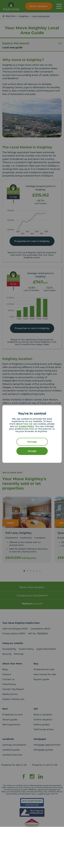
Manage (32, 442)
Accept (32, 451)
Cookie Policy (27, 426)
